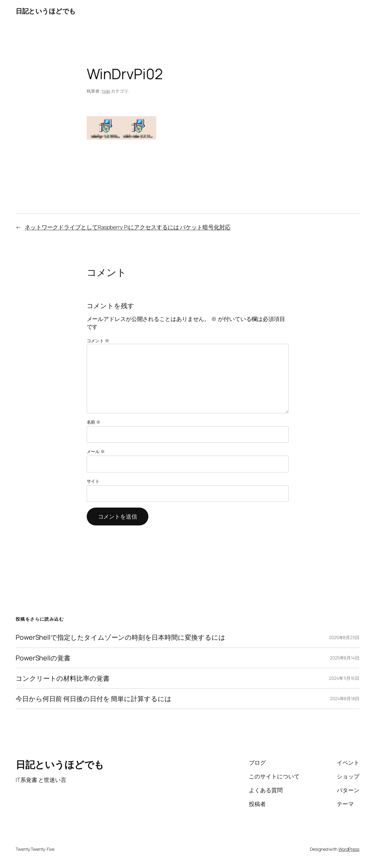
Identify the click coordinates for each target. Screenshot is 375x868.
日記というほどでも (46, 11)
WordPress (349, 849)
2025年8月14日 (345, 658)
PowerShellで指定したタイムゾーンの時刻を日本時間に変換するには (120, 637)
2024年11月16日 (344, 678)
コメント (98, 341)
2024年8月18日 (345, 698)
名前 (94, 422)
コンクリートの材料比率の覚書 (63, 678)
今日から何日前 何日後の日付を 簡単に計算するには (94, 699)
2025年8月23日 (344, 637)
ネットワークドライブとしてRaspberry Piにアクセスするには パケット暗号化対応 (128, 227)
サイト (93, 481)
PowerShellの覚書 (43, 658)
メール (96, 451)
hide (106, 91)
